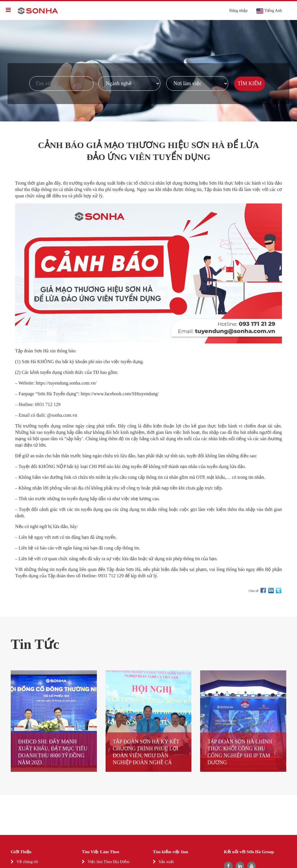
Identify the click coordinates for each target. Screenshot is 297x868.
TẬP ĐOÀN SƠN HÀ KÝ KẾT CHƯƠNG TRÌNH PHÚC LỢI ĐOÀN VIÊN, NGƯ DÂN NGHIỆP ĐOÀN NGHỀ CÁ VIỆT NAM (146, 756)
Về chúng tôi (27, 862)
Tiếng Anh (269, 11)
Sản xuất (166, 862)
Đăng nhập (238, 11)
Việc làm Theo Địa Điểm (108, 862)
